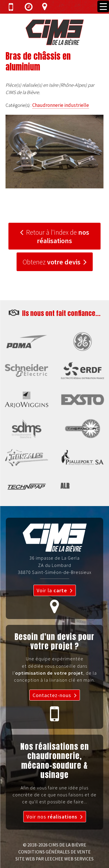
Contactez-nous (52, 695)
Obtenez (52, 262)
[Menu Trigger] (103, 6)
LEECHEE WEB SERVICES (69, 859)
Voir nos (52, 817)
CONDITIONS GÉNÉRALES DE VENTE (54, 852)
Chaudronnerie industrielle (61, 105)
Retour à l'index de (58, 236)
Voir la (52, 590)
